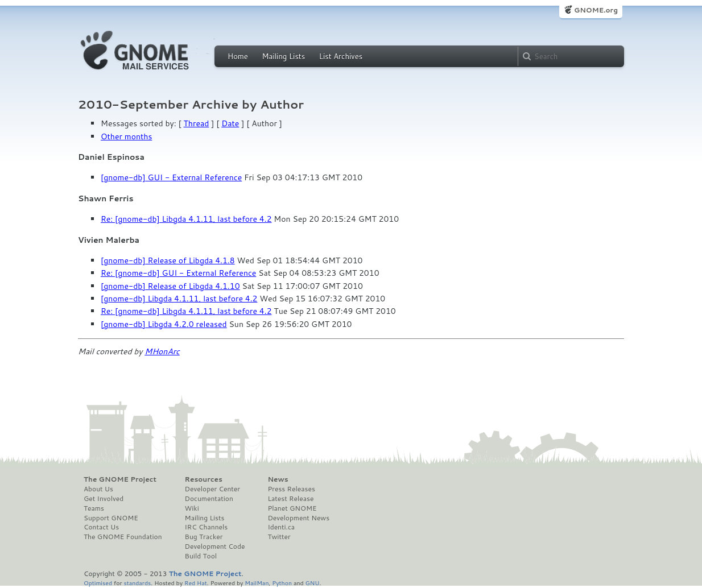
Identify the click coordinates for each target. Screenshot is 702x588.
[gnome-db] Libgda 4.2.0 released (164, 324)
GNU (313, 583)
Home (238, 56)
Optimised (98, 583)
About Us (98, 489)
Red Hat (196, 583)
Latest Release (290, 499)
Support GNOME (111, 518)
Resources (204, 479)
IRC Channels (207, 527)
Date (230, 123)
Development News (298, 518)
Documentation (209, 499)
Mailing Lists (283, 56)
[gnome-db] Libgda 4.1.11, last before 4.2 (179, 299)
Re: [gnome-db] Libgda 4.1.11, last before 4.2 (186, 219)
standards (137, 583)
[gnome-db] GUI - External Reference (171, 177)
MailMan (257, 583)
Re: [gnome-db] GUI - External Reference (178, 273)
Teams (94, 508)
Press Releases (291, 489)
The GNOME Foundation (123, 537)
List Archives (341, 56)
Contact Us (101, 527)
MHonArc (162, 351)
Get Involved (104, 499)
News (278, 479)
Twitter (279, 537)
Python (282, 583)
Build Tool (201, 556)
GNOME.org (596, 10)
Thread (197, 123)
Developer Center (212, 489)
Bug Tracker (204, 537)
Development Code (215, 546)
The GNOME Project (120, 479)
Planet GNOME (292, 508)
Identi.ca (281, 527)
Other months (126, 136)
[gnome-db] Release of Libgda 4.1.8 (168, 260)
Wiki (192, 508)
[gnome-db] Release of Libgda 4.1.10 (170, 286)
